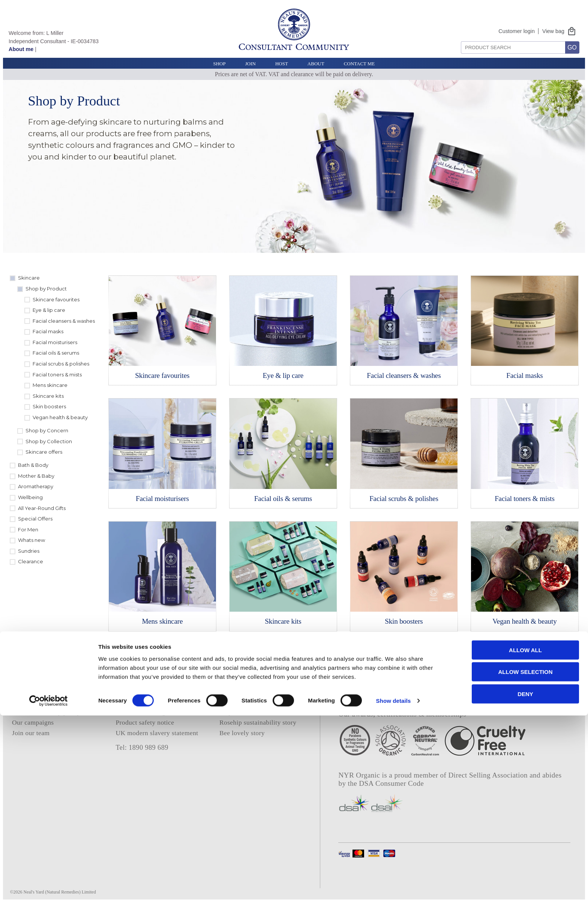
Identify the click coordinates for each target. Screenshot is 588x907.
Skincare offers (44, 452)
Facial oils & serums (56, 353)
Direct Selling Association (489, 775)
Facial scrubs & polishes (61, 364)
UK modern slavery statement (157, 733)
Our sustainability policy (46, 712)
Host (282, 64)
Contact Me (359, 64)
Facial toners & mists (57, 375)
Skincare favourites (56, 299)
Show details (394, 892)
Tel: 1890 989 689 (142, 748)
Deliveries (130, 701)
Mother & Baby (36, 476)
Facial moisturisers (55, 342)
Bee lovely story (242, 733)
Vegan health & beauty (60, 417)
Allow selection (526, 863)
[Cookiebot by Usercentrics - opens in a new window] (49, 892)
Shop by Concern (47, 430)
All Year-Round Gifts (42, 508)
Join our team (31, 733)
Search (458, 38)
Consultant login (242, 690)
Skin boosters (49, 406)
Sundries (29, 551)
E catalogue (235, 701)
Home (20, 680)
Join (250, 64)
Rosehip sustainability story (258, 722)
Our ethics (26, 701)
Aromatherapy (36, 486)
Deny (525, 885)
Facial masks (48, 331)
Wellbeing (30, 497)
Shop (219, 64)
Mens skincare (50, 385)
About (316, 64)
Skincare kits (48, 396)
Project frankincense (248, 712)
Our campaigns (33, 722)
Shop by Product (46, 289)
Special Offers (35, 519)
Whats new (31, 540)
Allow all (525, 841)
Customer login (517, 31)
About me (21, 49)
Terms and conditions (145, 690)
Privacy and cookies (143, 680)
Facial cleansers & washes (64, 321)
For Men (28, 529)
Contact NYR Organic (146, 712)
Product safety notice (145, 722)
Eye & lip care (49, 310)
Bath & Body (33, 465)
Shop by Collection (49, 441)
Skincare (29, 278)
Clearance (31, 561)
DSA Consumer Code (391, 783)
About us (25, 690)
